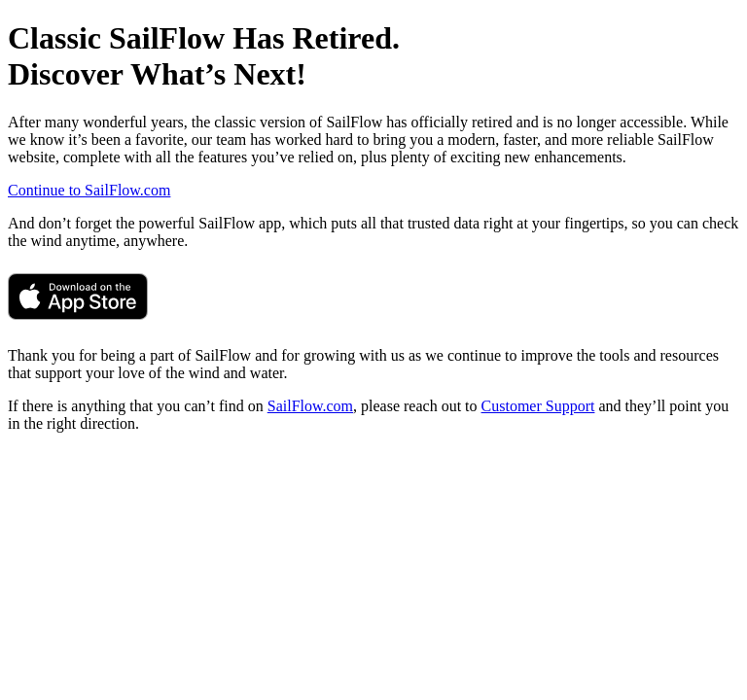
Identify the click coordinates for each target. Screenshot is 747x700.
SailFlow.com (310, 406)
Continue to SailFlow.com (89, 190)
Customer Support (538, 406)
